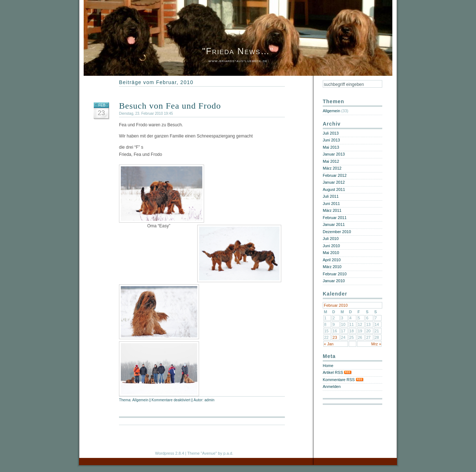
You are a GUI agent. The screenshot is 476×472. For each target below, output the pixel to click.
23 (335, 337)
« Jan (329, 344)
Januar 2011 (334, 224)
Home (328, 366)
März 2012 (332, 168)
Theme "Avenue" (202, 453)
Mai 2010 (331, 253)
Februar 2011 (335, 218)
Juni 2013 (331, 140)
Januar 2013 (334, 154)
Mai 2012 (331, 161)
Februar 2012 (335, 175)
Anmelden (332, 386)
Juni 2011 (331, 204)
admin (210, 400)
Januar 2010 (334, 281)
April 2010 (332, 260)
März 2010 (332, 267)
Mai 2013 (331, 147)
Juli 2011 (331, 196)
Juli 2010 (331, 239)
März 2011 (332, 210)
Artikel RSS (337, 372)
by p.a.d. (226, 453)
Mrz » (376, 344)
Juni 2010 (331, 246)
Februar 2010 (335, 274)
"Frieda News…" (238, 51)
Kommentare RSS (343, 380)
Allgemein (140, 400)
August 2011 (334, 189)
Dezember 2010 (337, 232)
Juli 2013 (331, 133)
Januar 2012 (334, 182)
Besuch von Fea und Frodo (170, 106)
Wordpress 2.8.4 (170, 453)
